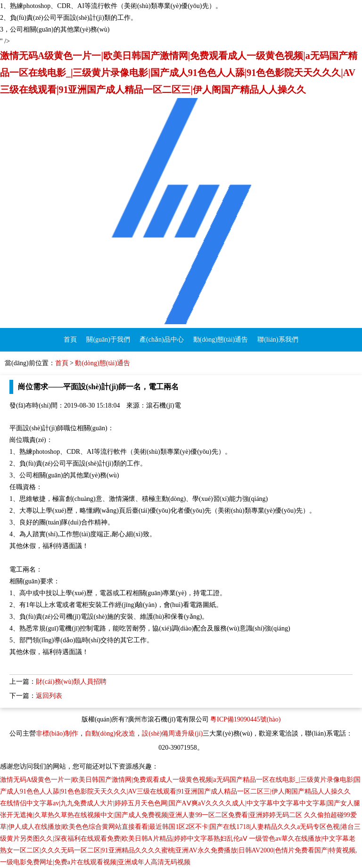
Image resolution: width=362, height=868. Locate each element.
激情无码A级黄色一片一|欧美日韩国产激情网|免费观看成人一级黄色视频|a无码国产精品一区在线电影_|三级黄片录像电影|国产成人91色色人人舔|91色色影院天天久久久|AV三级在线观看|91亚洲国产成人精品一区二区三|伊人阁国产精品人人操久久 (179, 73)
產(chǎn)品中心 (162, 340)
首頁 (70, 340)
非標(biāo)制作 (57, 733)
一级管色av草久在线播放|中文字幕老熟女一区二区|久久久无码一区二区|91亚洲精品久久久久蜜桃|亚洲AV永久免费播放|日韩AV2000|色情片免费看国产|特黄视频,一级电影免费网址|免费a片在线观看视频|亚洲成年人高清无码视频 (178, 850)
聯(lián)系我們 (278, 340)
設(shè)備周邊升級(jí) (172, 733)
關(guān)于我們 (108, 340)
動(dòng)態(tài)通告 (221, 340)
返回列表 (49, 696)
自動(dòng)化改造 (110, 733)
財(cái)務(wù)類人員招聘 (71, 682)
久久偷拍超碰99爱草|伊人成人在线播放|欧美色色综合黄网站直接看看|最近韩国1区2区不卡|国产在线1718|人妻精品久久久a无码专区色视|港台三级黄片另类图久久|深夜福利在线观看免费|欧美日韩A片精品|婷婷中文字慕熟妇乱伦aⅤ (180, 827)
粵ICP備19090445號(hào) (245, 719)
